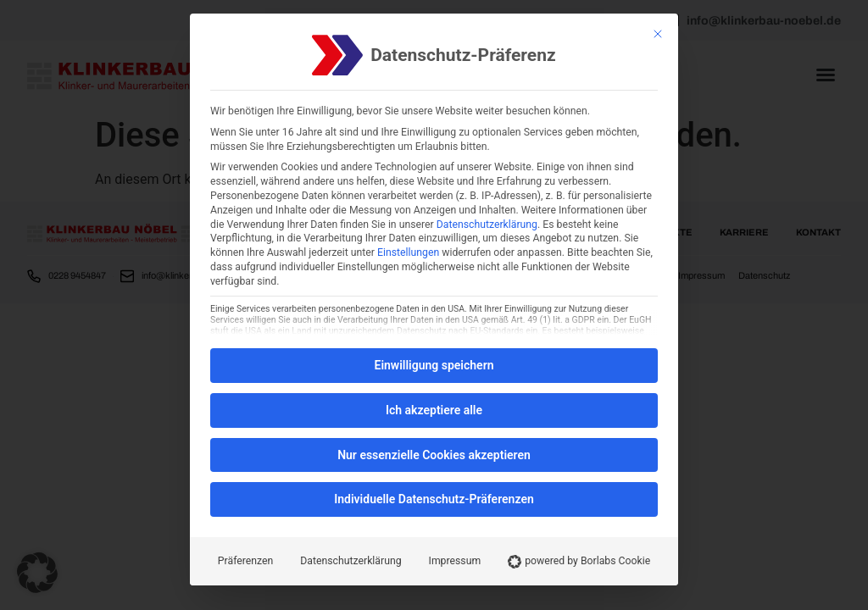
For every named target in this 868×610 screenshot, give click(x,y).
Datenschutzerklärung (487, 225)
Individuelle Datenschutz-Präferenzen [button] (434, 499)
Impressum (455, 561)
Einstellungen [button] (408, 252)
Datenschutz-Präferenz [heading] (463, 55)
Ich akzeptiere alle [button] (434, 410)
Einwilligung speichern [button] (434, 365)
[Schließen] (658, 34)
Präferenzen (245, 561)
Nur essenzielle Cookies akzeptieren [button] (434, 455)
